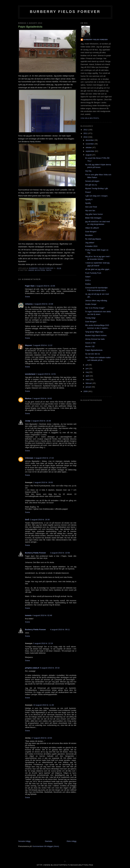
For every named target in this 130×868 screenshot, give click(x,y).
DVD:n (88, 280)
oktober (89, 147)
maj (87, 372)
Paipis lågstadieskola (94, 350)
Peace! (88, 192)
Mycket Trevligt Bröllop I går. (97, 188)
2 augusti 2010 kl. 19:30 (40, 520)
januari (89, 387)
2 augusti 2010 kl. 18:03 (43, 482)
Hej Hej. (88, 171)
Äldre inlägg (72, 841)
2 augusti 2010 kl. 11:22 (43, 345)
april (88, 376)
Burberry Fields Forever (65, 12)
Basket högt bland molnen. (96, 335)
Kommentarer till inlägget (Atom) (46, 846)
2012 (86, 130)
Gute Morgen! (91, 232)
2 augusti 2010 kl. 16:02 (42, 398)
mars (88, 380)
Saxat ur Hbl (90, 343)
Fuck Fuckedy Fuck (93, 273)
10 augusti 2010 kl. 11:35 (44, 705)
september (90, 151)
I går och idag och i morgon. (97, 196)
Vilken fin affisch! (92, 228)
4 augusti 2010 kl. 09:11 (60, 630)
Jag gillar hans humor (94, 214)
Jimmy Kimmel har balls (95, 339)
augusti (89, 155)
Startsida (49, 841)
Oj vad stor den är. (93, 354)
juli (87, 365)
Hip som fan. (90, 210)
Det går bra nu (91, 185)
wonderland (30, 374)
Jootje (28, 421)
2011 (86, 133)
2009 (86, 391)
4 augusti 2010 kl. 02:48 (42, 615)
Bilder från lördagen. (93, 218)
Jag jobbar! (90, 243)
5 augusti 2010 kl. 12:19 (43, 643)
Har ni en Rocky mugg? (95, 308)
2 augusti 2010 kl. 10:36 (45, 286)
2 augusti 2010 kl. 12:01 (46, 374)
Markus (28, 398)
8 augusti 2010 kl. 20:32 (50, 668)
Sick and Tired (91, 207)
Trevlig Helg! (90, 318)
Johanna (29, 304)
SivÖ (27, 520)
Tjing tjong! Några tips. (94, 332)
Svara (28, 297)
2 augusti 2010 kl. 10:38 (43, 304)
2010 (86, 137)
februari (89, 383)
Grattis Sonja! (91, 304)
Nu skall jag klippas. (93, 239)
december (90, 140)
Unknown (29, 458)
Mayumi (28, 345)
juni (87, 368)
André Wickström (37, 270)
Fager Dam (30, 286)
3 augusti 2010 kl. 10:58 (60, 553)
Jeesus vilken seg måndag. (96, 301)
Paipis (49, 270)
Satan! (88, 277)
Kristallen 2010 (91, 246)
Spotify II (89, 199)
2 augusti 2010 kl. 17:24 (44, 458)
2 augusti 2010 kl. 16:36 (41, 421)
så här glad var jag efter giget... (98, 269)
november (90, 144)
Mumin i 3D (90, 346)
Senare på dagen (92, 181)
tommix (28, 615)
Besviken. (89, 235)
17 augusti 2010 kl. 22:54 (42, 738)
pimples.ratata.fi (32, 668)
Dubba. (88, 284)
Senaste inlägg (24, 841)
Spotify (88, 203)
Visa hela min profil (90, 118)
